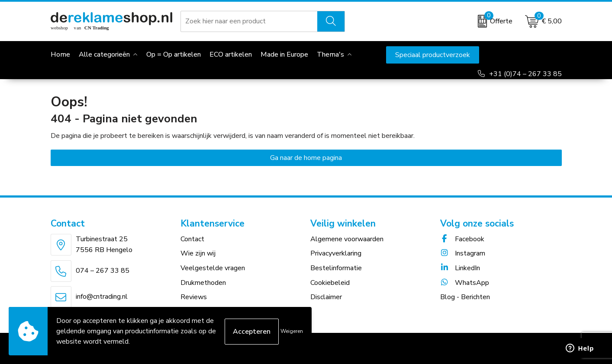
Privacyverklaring (336, 253)
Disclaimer (326, 297)
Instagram (463, 253)
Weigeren (292, 331)
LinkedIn (460, 268)
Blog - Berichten (465, 297)
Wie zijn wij (198, 253)
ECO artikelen (231, 54)
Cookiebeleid (330, 283)
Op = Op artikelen (174, 54)
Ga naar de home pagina (306, 158)
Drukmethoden (203, 283)
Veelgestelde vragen (213, 268)
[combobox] (249, 21)
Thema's (330, 54)
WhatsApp (465, 283)
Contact (192, 239)
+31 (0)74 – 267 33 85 (525, 74)
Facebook (462, 239)
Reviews (194, 297)
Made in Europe (284, 54)
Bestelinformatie (336, 268)
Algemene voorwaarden (347, 239)
